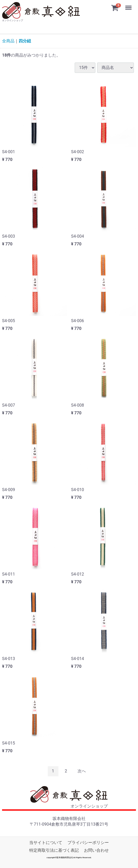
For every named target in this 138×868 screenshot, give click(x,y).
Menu (129, 5)
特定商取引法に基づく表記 (54, 850)
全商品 (8, 41)
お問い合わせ (96, 850)
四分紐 (25, 41)
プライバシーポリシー (88, 843)
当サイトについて (46, 843)
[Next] (82, 771)
